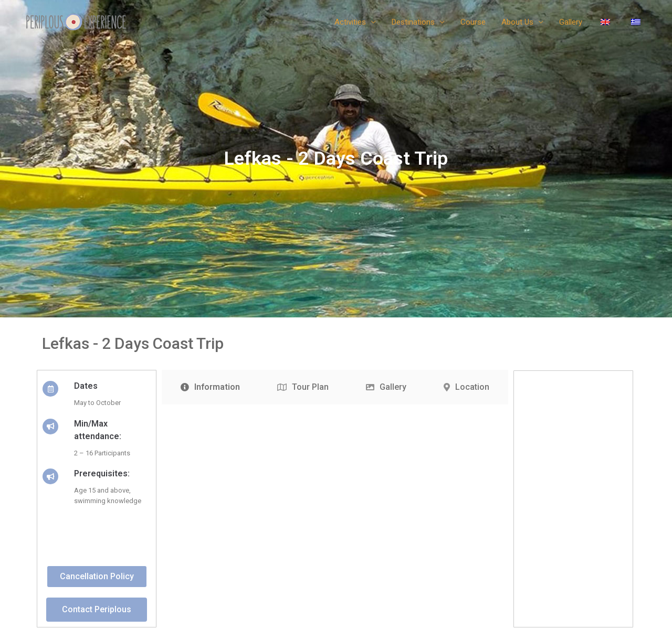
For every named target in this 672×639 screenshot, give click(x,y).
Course (473, 22)
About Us (517, 22)
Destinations (413, 22)
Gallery (571, 22)
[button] (97, 577)
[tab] (210, 387)
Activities (350, 22)
